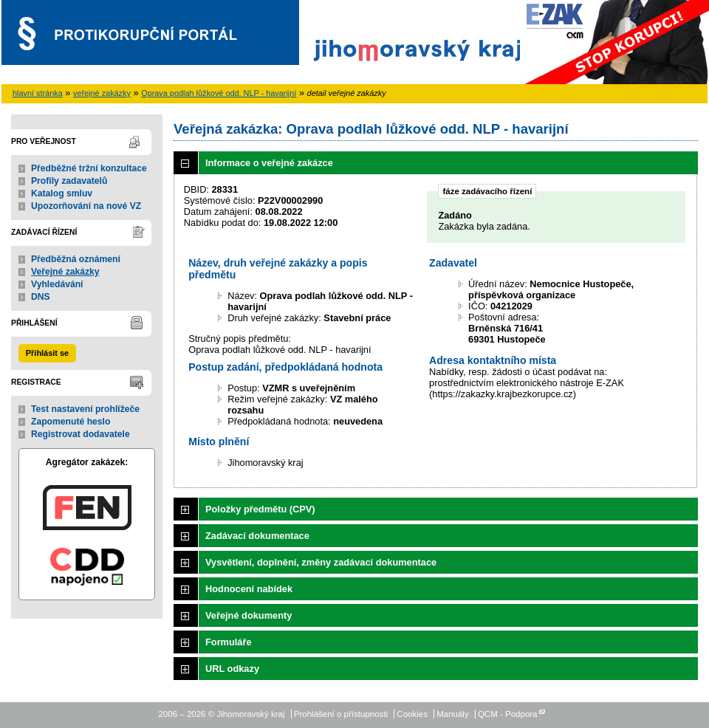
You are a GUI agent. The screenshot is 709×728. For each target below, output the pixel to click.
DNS (41, 297)
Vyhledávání (57, 284)
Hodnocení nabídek (249, 589)
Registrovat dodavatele (81, 434)
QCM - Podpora (508, 714)
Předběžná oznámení (76, 259)
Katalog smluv (62, 193)
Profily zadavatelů (69, 181)
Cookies (412, 714)
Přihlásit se (47, 353)
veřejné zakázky (102, 93)
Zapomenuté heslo (71, 422)
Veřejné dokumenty (249, 615)
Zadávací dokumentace (257, 536)
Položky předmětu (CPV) (260, 509)
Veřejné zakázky (65, 272)
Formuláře (229, 642)
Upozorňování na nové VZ (86, 206)
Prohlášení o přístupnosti (341, 714)
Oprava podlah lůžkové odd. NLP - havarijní (219, 93)
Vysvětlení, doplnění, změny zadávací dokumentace (321, 562)
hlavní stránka (38, 93)
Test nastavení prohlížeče (85, 409)
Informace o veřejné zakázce (269, 163)
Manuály (453, 714)
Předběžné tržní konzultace (89, 168)
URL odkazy (232, 669)
